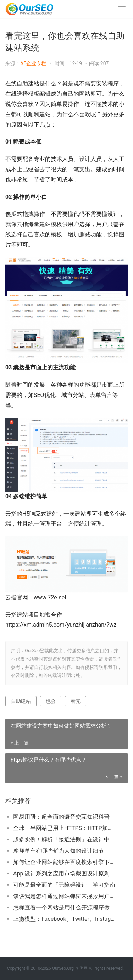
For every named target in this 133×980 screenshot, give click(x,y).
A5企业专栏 (33, 63)
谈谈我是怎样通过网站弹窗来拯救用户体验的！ (65, 896)
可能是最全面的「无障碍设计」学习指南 (64, 885)
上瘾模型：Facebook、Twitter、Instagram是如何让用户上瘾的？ (65, 919)
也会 (51, 701)
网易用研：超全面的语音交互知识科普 (61, 817)
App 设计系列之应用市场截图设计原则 (61, 873)
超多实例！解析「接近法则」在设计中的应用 (65, 839)
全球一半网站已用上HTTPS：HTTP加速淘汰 (65, 828)
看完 (76, 701)
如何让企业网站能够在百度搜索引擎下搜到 (65, 862)
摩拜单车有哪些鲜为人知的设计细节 (59, 851)
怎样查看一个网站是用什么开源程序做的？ (65, 908)
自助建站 (21, 701)
